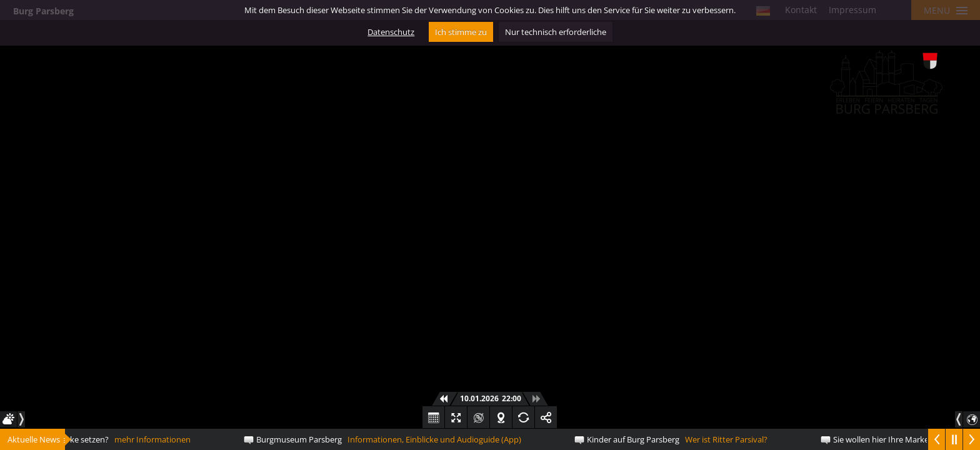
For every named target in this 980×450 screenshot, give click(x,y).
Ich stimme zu (461, 32)
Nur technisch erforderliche (556, 32)
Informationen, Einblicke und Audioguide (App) (391, 439)
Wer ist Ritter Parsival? (679, 439)
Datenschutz (391, 32)
